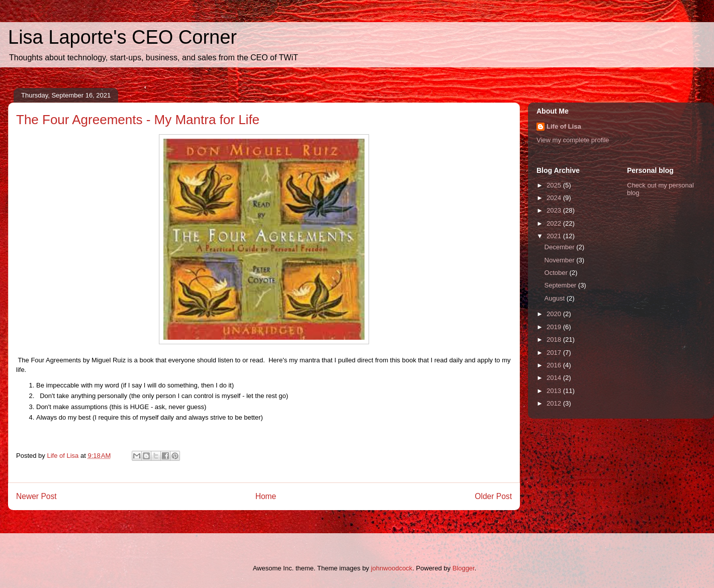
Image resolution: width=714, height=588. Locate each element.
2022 (555, 223)
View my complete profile (573, 140)
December (561, 247)
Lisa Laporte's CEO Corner (122, 37)
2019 (555, 327)
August (556, 298)
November (561, 260)
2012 (555, 403)
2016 (555, 365)
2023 (555, 210)
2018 (555, 339)
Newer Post (36, 496)
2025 (555, 185)
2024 (555, 198)
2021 (555, 236)
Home (266, 496)
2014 (555, 378)
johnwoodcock (392, 568)
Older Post (493, 496)
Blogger (464, 568)
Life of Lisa (564, 126)
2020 (555, 314)
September (561, 285)
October (557, 273)
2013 (555, 391)
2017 (555, 353)
